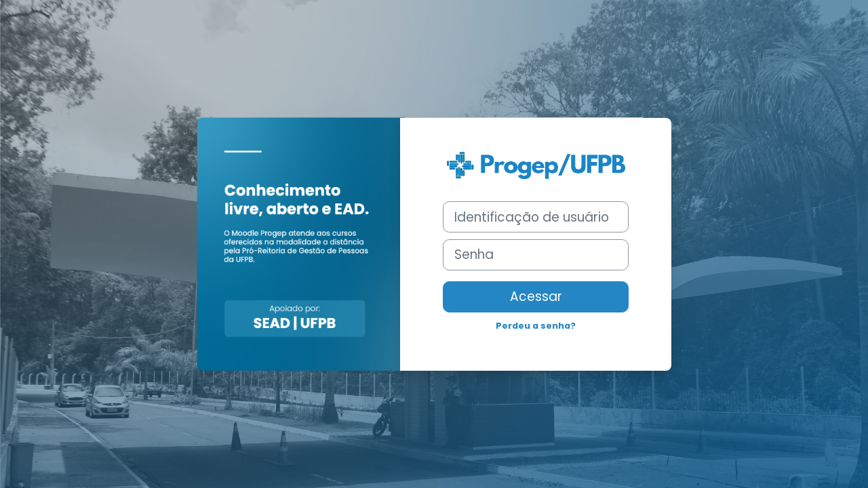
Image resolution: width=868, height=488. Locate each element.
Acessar (536, 297)
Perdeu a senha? (536, 326)
